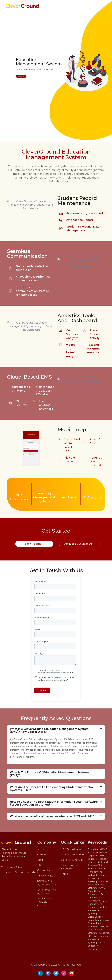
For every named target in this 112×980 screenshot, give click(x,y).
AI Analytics (93, 497)
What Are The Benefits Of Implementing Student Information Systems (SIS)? (52, 788)
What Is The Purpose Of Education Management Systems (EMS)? (50, 774)
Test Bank (68, 497)
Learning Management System (44, 497)
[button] (56, 730)
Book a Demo (21, 76)
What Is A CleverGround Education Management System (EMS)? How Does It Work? (49, 730)
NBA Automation (19, 497)
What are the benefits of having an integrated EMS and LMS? (52, 816)
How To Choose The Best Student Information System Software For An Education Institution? (54, 803)
